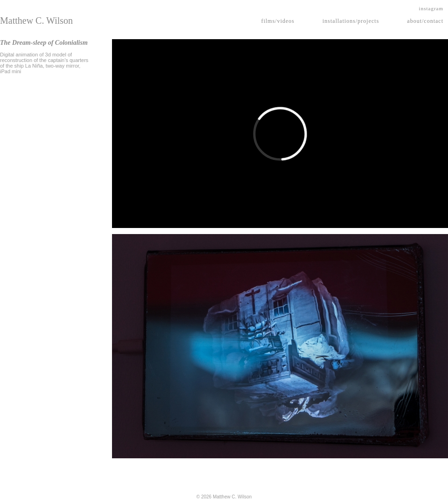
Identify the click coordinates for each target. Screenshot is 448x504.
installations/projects (351, 21)
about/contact (425, 21)
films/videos (278, 21)
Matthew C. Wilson (36, 21)
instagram (431, 8)
